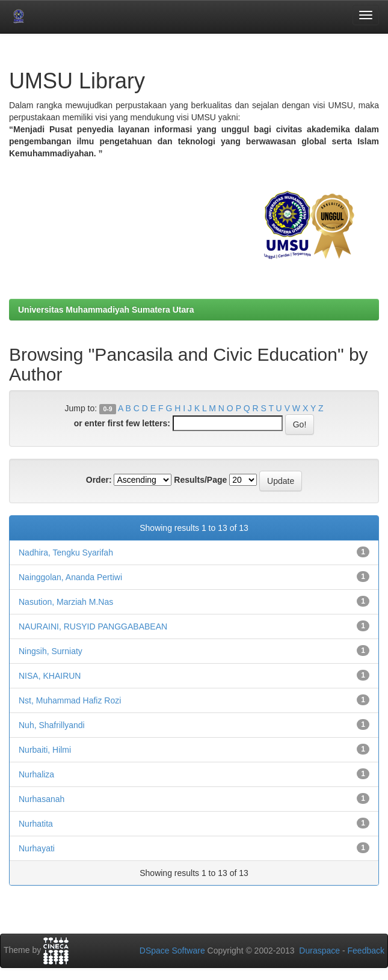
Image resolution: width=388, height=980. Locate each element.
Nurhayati (37, 848)
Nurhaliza (36, 774)
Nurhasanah (42, 799)
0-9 (107, 409)
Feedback (366, 951)
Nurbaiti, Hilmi (45, 750)
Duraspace (319, 951)
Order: (99, 480)
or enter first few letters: (122, 423)
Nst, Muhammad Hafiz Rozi (70, 700)
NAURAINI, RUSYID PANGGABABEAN (93, 626)
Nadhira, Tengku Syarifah (66, 553)
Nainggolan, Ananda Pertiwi (70, 577)
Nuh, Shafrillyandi (52, 725)
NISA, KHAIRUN (50, 676)
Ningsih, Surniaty (51, 651)
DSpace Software (172, 951)
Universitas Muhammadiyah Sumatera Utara (106, 310)
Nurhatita (36, 824)
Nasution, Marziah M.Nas (66, 602)
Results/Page (200, 480)
